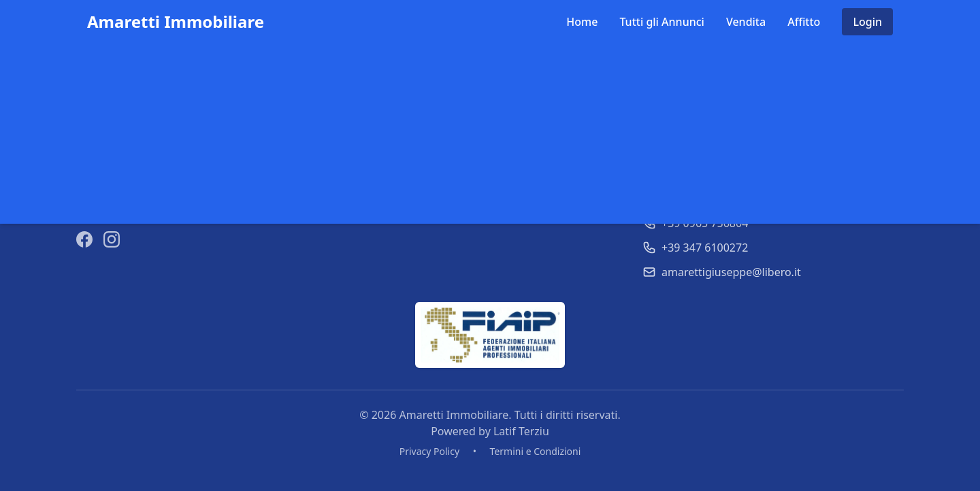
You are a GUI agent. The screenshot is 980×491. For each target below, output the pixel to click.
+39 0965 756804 (705, 223)
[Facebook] (84, 239)
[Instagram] (112, 239)
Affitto (804, 22)
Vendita (746, 22)
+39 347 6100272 (705, 248)
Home (582, 22)
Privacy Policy (429, 451)
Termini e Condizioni (536, 451)
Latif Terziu (521, 431)
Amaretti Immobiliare (176, 22)
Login (867, 22)
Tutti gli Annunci (661, 22)
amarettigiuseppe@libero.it (731, 272)
